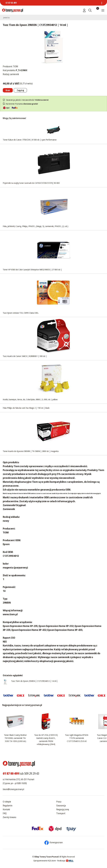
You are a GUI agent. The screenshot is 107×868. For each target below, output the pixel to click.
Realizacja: (65, 860)
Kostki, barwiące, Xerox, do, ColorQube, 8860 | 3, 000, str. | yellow (30, 399)
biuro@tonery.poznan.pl (13, 789)
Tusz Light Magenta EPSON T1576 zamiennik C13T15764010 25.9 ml (77, 738)
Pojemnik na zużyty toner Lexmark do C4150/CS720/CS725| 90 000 (31, 183)
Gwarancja (61, 806)
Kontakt (6, 809)
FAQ (5, 813)
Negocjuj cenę (63, 809)
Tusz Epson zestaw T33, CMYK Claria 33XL (21, 313)
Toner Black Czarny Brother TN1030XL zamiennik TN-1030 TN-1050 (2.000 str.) (15, 738)
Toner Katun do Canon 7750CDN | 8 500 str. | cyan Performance (30, 140)
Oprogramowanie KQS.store (45, 860)
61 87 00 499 (11, 3)
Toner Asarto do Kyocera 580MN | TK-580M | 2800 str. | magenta (31, 451)
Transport (61, 813)
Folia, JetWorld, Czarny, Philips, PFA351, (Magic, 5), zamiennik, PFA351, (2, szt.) (35, 226)
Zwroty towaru (9, 817)
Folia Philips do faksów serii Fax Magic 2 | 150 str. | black (26, 408)
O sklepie (7, 802)
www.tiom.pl (10, 614)
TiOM (16, 66)
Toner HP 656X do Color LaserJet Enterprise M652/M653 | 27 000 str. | (32, 269)
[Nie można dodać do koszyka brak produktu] (8, 90)
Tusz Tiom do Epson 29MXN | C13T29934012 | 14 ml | (34, 681)
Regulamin (8, 806)
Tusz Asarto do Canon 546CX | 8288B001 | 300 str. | (25, 356)
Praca (59, 802)
